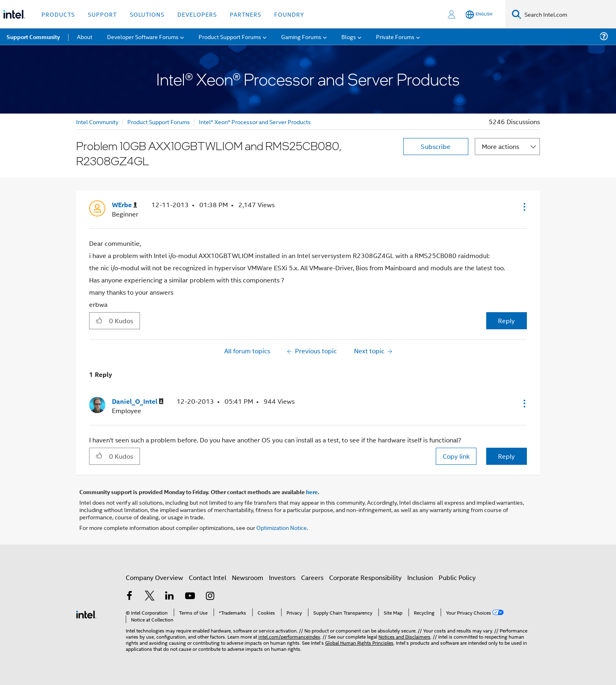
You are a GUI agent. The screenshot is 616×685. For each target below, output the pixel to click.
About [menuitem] (85, 36)
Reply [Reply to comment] (506, 456)
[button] (524, 207)
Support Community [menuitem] (33, 37)
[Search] (517, 14)
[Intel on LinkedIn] (170, 596)
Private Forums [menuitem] (395, 36)
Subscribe (436, 146)
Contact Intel (208, 577)
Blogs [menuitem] (349, 36)
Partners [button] (246, 14)
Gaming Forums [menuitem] (301, 36)
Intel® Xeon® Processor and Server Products (255, 121)
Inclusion (420, 577)
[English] (479, 14)
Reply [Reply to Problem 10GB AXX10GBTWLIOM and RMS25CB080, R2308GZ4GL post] (506, 321)
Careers (312, 577)
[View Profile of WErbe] (125, 205)
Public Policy (457, 577)
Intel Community (97, 121)
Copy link (456, 456)
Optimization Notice (282, 527)
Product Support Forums (159, 121)
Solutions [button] (147, 14)
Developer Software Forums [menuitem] (143, 36)
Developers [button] (197, 14)
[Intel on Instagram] (210, 596)
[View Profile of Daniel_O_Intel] (138, 402)
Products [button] (58, 14)
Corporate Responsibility (365, 577)
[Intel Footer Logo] (86, 614)
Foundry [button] (289, 14)
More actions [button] (500, 146)
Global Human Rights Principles (359, 642)
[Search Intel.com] (569, 14)
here (312, 492)
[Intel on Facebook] (129, 596)
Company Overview (154, 577)
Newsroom (248, 577)
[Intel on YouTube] (190, 596)
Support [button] (102, 14)
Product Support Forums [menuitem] (230, 36)
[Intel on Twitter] (150, 596)
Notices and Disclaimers (404, 636)
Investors (282, 577)
